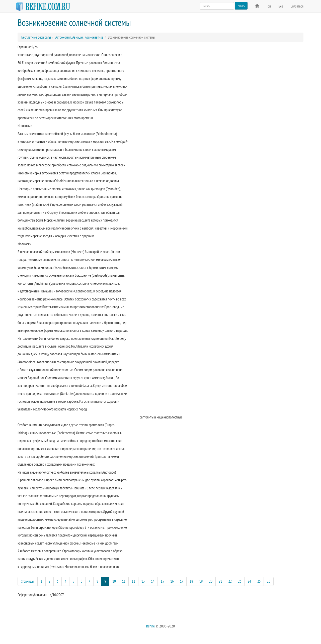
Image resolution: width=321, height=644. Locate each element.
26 (269, 581)
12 (133, 581)
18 (191, 581)
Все (281, 6)
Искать (241, 6)
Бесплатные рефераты (36, 37)
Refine (150, 626)
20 (211, 581)
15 (163, 581)
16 (172, 581)
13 (143, 581)
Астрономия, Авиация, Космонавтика (79, 37)
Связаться (297, 6)
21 (220, 581)
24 (249, 581)
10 (114, 581)
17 (182, 581)
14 (153, 581)
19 (201, 581)
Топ (269, 6)
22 (230, 581)
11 (124, 581)
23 (240, 581)
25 (259, 581)
